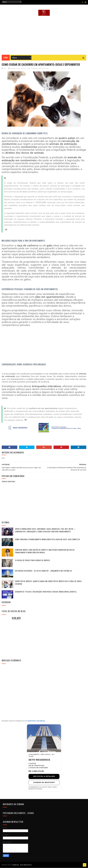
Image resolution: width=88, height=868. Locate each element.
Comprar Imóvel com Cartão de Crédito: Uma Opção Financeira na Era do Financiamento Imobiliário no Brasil (45, 551)
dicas (29, 69)
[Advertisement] (44, 35)
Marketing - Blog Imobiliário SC (22, 865)
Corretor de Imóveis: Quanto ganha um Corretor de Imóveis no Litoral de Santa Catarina (48, 583)
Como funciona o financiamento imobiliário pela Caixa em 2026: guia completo (47, 540)
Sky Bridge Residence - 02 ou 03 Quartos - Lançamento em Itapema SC (43, 571)
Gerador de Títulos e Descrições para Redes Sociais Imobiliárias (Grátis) (46, 592)
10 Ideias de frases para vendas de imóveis (32, 560)
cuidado (23, 69)
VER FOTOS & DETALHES (44, 776)
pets (47, 69)
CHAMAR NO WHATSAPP (44, 783)
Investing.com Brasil (37, 721)
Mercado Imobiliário (38, 69)
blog (18, 69)
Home (6, 58)
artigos (13, 69)
